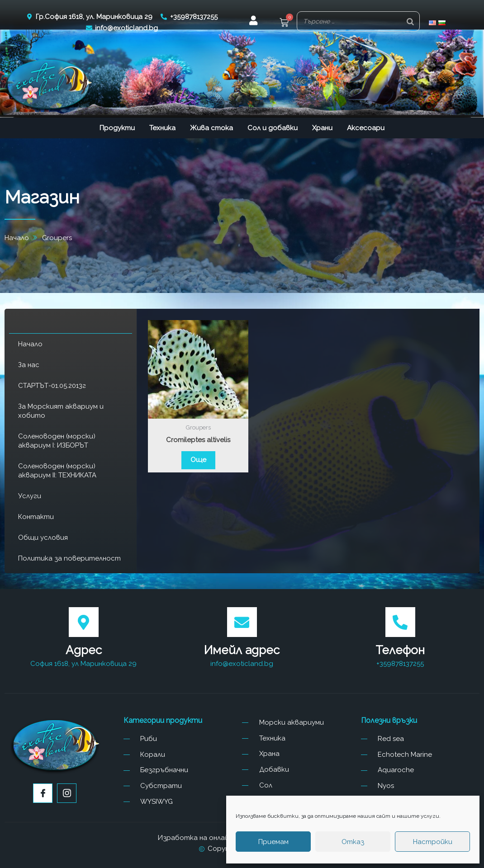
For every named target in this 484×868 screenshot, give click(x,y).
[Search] (410, 21)
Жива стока (211, 128)
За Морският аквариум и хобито (61, 411)
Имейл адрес (242, 650)
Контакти (36, 517)
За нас (29, 365)
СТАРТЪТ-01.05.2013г (52, 386)
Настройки (433, 842)
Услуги (30, 496)
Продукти (117, 128)
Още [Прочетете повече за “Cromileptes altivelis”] (198, 460)
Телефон (400, 650)
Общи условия (43, 538)
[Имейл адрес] (242, 622)
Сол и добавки (273, 128)
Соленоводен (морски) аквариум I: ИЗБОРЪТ (57, 441)
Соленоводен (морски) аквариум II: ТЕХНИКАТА (57, 471)
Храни (322, 128)
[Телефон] (400, 622)
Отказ (353, 842)
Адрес (84, 650)
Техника (162, 128)
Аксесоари (366, 128)
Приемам (273, 842)
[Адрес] (84, 622)
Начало (30, 344)
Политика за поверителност (69, 558)
